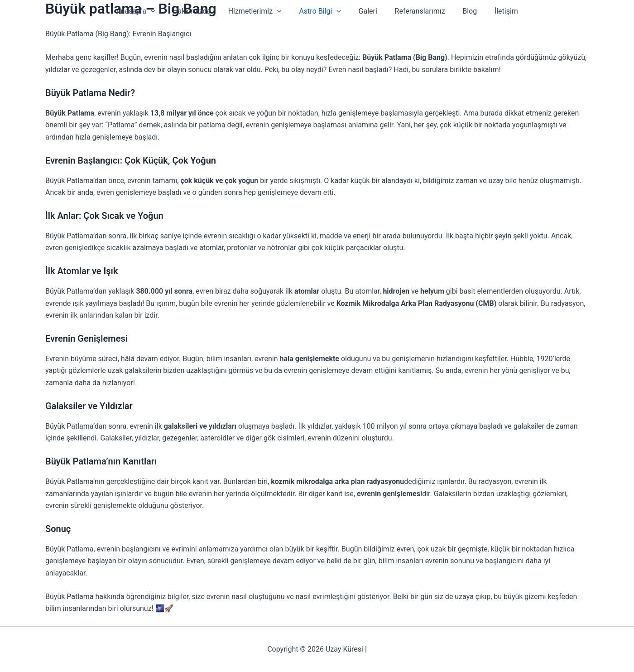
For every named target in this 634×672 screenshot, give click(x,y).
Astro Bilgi (322, 11)
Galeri (366, 11)
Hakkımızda (199, 11)
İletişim (496, 11)
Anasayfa (146, 11)
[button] (161, 11)
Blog (462, 11)
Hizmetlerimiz (259, 11)
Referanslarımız (415, 11)
